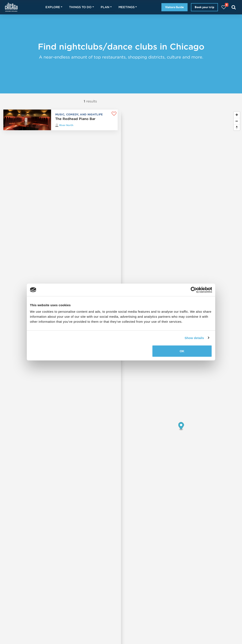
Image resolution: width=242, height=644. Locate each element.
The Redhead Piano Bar (75, 119)
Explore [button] (53, 7)
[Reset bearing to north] (237, 127)
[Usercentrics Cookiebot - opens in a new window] (194, 290)
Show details (194, 338)
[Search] (234, 7)
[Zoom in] (237, 115)
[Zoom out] (237, 121)
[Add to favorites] (114, 114)
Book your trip (204, 7)
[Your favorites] (224, 7)
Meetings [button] (127, 7)
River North (66, 125)
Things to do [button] (80, 7)
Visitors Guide (174, 7)
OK (182, 351)
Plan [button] (105, 7)
